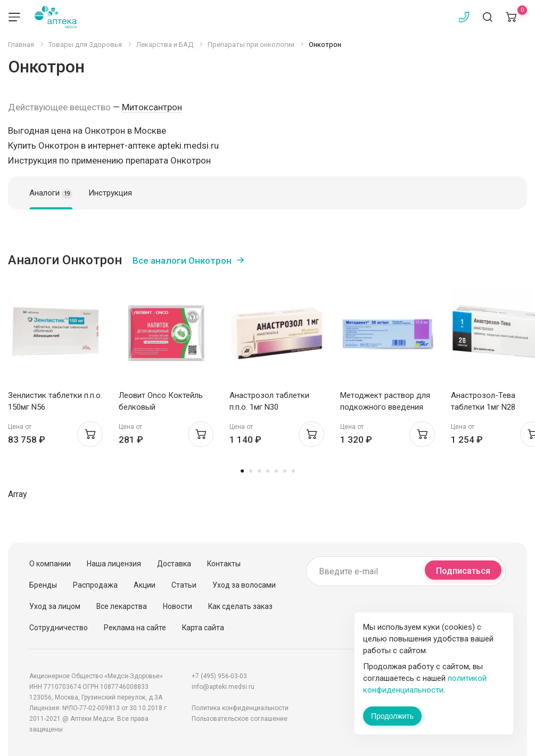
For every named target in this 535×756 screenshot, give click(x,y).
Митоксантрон (152, 107)
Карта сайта (203, 628)
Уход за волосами (244, 585)
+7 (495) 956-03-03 (219, 676)
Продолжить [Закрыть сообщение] (392, 716)
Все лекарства (122, 606)
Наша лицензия (114, 564)
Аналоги (51, 193)
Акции (145, 585)
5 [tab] (276, 471)
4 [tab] (268, 471)
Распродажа (95, 585)
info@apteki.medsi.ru (223, 687)
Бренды (43, 585)
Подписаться (463, 571)
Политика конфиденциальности (240, 708)
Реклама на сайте (135, 628)
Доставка (174, 564)
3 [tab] (259, 471)
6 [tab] (285, 471)
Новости (178, 606)
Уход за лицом (55, 606)
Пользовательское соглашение (240, 719)
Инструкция (110, 193)
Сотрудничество (59, 628)
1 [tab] (242, 471)
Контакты (224, 564)
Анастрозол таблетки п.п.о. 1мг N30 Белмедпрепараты (269, 407)
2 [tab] (251, 471)
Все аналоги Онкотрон (182, 261)
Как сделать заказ (240, 606)
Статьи (184, 585)
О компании (50, 564)
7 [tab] (293, 471)
